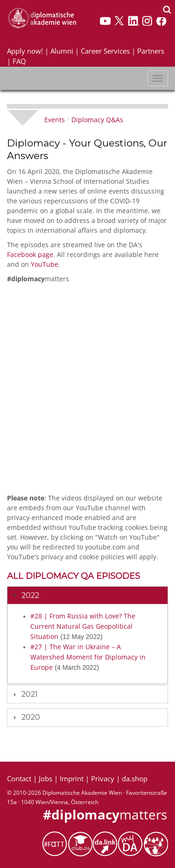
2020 (31, 717)
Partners (151, 51)
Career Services (105, 51)
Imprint (72, 778)
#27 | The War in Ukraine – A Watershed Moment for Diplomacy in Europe (88, 657)
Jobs (45, 778)
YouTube (45, 264)
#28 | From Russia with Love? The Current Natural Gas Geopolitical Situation (83, 626)
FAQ (19, 61)
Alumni (62, 51)
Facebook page (30, 254)
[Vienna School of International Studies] (42, 17)
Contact (19, 778)
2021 (30, 694)
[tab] (87, 595)
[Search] (167, 9)
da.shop (135, 778)
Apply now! (25, 51)
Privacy (103, 778)
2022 (30, 595)
